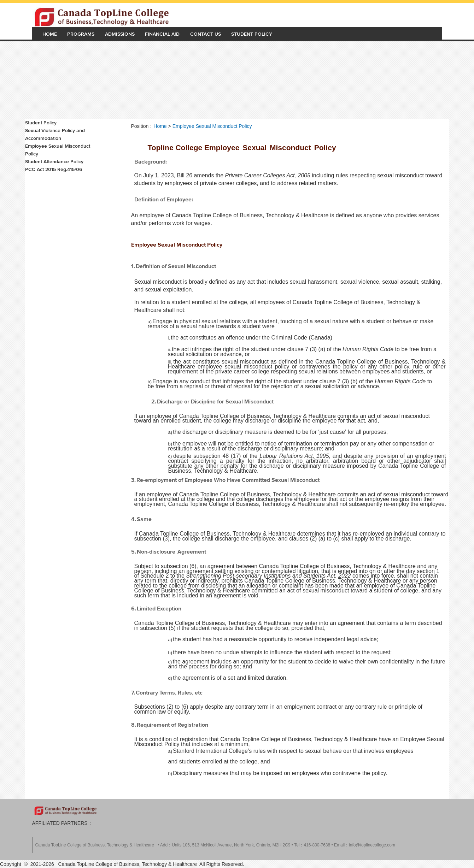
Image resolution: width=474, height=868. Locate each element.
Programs (81, 34)
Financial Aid (162, 34)
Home (50, 34)
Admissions (120, 34)
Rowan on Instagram (405, 811)
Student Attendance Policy (54, 162)
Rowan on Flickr (433, 811)
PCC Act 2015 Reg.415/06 (54, 169)
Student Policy (252, 34)
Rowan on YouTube (419, 811)
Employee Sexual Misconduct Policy (58, 150)
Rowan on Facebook (391, 811)
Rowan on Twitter (377, 811)
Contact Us (206, 34)
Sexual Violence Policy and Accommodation (55, 134)
